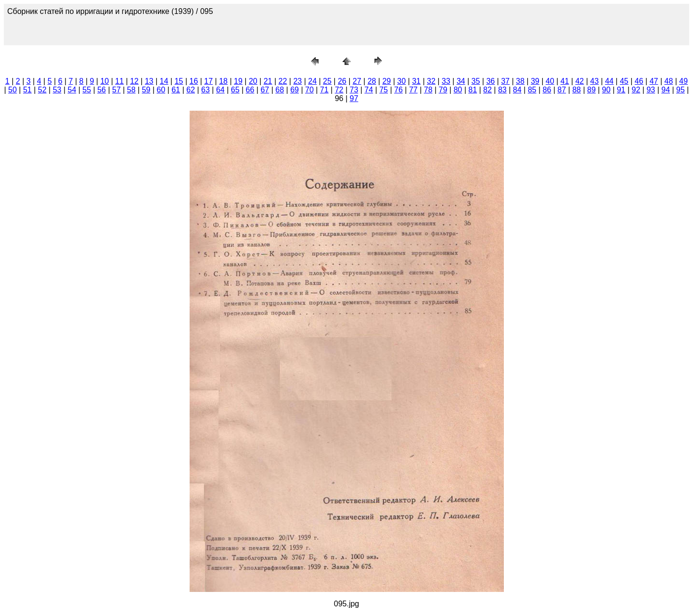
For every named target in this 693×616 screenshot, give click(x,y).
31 (416, 81)
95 (680, 90)
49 (683, 81)
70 (309, 90)
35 (476, 81)
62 (191, 90)
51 (27, 90)
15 (179, 81)
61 (176, 90)
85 (532, 90)
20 (253, 81)
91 (621, 90)
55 (87, 90)
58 (131, 90)
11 (119, 81)
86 (547, 90)
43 (594, 81)
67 (265, 90)
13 (149, 81)
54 (72, 90)
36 (490, 81)
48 (669, 81)
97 (354, 98)
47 (654, 81)
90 (606, 90)
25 (327, 81)
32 (431, 81)
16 (194, 81)
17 (208, 81)
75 (384, 90)
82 (488, 90)
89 (591, 90)
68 (280, 90)
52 (42, 90)
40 (550, 81)
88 (577, 90)
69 (295, 90)
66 (250, 90)
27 (357, 81)
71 (324, 90)
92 (636, 90)
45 (624, 81)
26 (342, 81)
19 (238, 81)
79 (443, 90)
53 (57, 90)
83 (502, 90)
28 (372, 81)
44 (609, 81)
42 (579, 81)
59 (146, 90)
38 (520, 81)
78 (428, 90)
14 (164, 81)
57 (116, 90)
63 (205, 90)
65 (235, 90)
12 (134, 81)
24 (312, 81)
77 (413, 90)
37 (505, 81)
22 (283, 81)
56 (102, 90)
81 (473, 90)
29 (386, 81)
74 (369, 90)
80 (458, 90)
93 (651, 90)
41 (565, 81)
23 (297, 81)
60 (161, 90)
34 (461, 81)
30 (401, 81)
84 (517, 90)
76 (398, 90)
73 (354, 90)
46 (639, 81)
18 (223, 81)
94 (666, 90)
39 (535, 81)
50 (13, 90)
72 (339, 90)
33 (446, 81)
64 (220, 90)
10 (104, 81)
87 (562, 90)
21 (268, 81)
